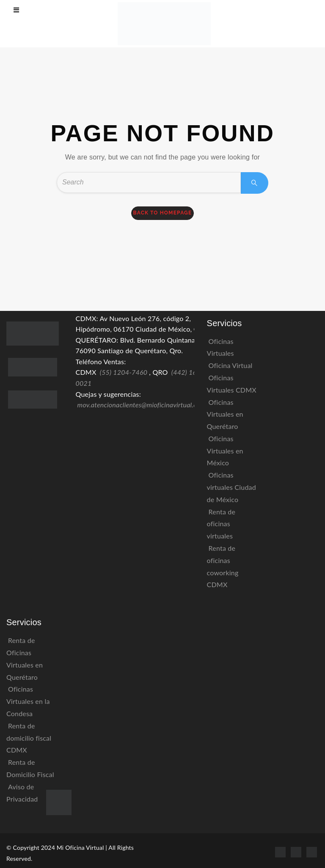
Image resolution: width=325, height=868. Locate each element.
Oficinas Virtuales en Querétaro (225, 414)
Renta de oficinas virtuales (221, 524)
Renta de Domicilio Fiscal (30, 768)
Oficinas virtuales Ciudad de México (231, 487)
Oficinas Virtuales (220, 347)
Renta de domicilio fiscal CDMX (29, 738)
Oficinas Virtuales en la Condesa (28, 701)
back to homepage (163, 213)
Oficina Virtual (231, 365)
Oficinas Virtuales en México (225, 451)
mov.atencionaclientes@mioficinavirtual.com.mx (147, 405)
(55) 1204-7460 (124, 372)
